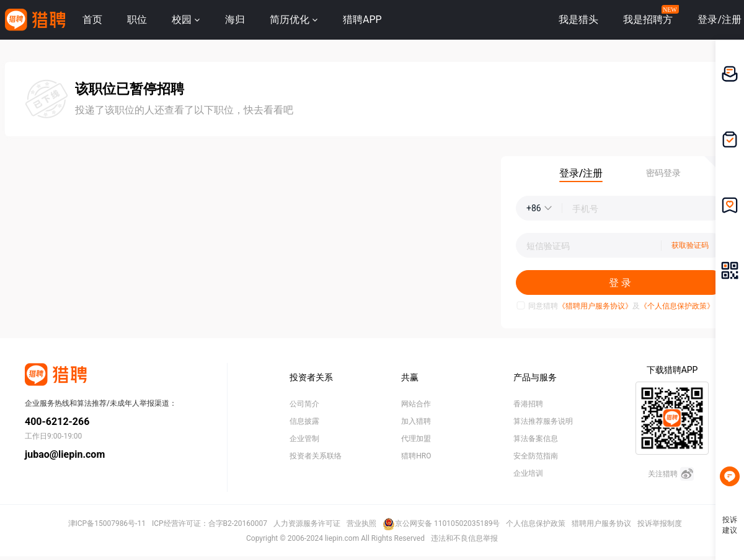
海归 (235, 20)
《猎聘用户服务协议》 (595, 306)
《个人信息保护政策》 (677, 306)
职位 (137, 20)
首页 (92, 20)
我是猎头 (578, 20)
